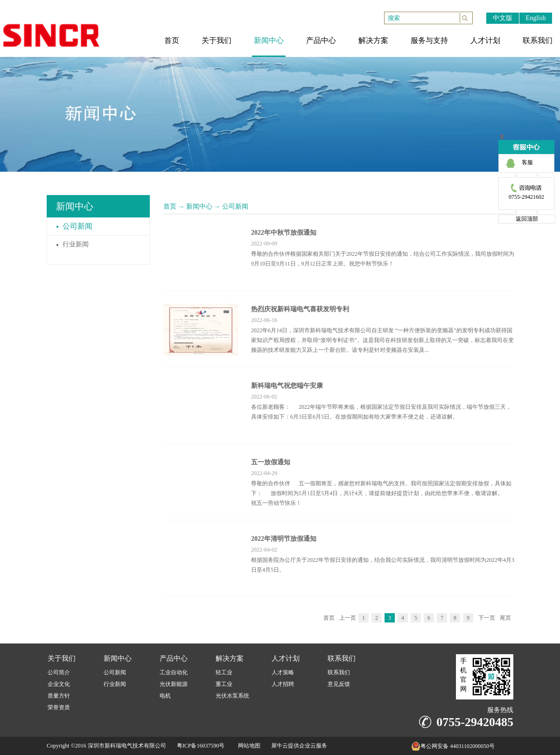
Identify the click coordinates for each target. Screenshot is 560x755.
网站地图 (248, 746)
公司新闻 (235, 206)
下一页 (487, 618)
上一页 (348, 618)
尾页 (505, 618)
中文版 (503, 18)
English (536, 18)
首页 (170, 206)
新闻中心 (199, 206)
